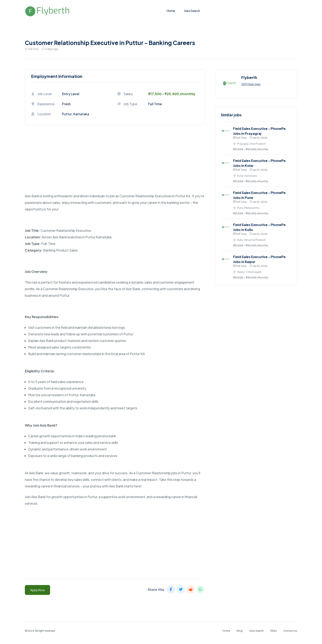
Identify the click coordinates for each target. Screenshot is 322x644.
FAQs (274, 631)
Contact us (290, 631)
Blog (240, 631)
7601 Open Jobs (251, 84)
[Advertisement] (115, 164)
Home (171, 11)
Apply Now (37, 590)
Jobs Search (192, 11)
